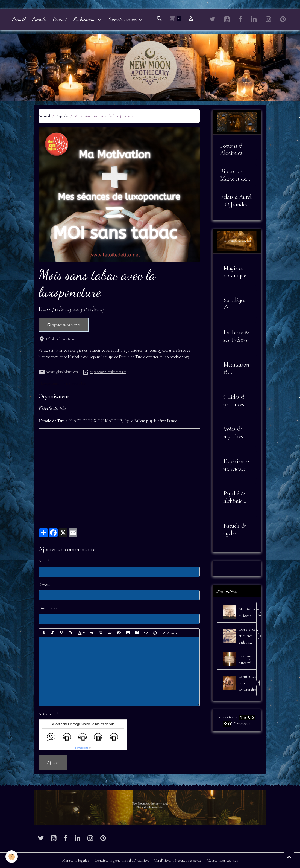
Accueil (19, 19)
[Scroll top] (289, 857)
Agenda (39, 19)
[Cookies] (12, 857)
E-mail (44, 585)
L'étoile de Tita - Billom (61, 339)
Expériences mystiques (237, 465)
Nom (42, 561)
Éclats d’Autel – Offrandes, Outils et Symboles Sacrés (236, 201)
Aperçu (169, 633)
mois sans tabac (75, 383)
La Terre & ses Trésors (236, 336)
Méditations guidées (240, 612)
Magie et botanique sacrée (235, 272)
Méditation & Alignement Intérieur (236, 368)
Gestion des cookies (222, 860)
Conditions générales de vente (178, 860)
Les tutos (237, 659)
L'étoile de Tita (52, 408)
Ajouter (53, 762)
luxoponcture (50, 383)
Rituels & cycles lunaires (235, 530)
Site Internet (49, 608)
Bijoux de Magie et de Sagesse (233, 175)
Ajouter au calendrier (64, 325)
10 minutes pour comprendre (240, 683)
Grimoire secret (123, 19)
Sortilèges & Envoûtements (236, 304)
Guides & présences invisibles (234, 401)
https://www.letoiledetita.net (108, 372)
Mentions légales (76, 860)
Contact (60, 19)
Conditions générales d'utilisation (122, 860)
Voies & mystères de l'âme (236, 433)
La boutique (85, 19)
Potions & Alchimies (232, 149)
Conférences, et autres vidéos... (240, 636)
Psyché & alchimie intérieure (235, 497)
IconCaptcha (81, 748)
